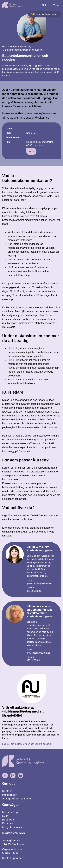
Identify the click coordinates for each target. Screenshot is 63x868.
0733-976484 (33, 660)
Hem (5, 46)
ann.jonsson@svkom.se (38, 653)
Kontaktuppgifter (13, 858)
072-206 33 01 (34, 591)
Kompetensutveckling (20, 46)
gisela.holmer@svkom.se (39, 583)
